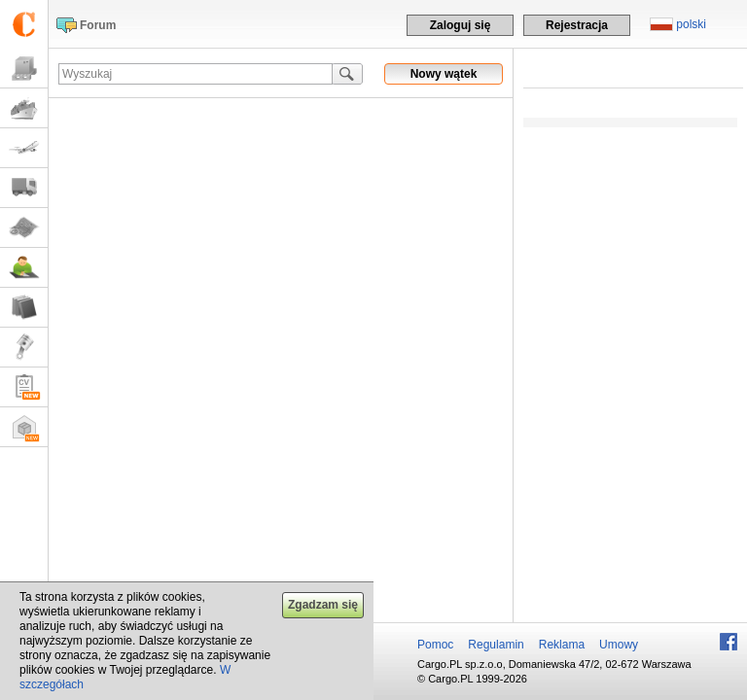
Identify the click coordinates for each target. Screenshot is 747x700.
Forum (98, 25)
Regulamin (496, 645)
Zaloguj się (461, 25)
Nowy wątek (444, 74)
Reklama (562, 645)
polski (691, 24)
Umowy (619, 645)
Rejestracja (577, 25)
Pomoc (435, 645)
